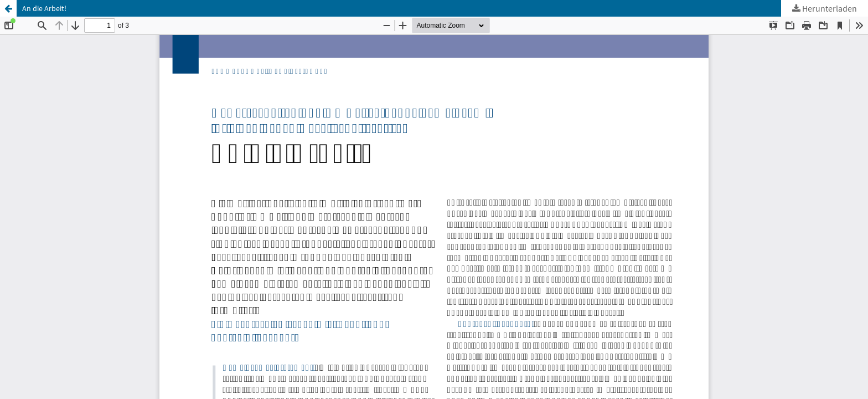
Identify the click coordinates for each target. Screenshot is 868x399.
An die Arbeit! (44, 8)
